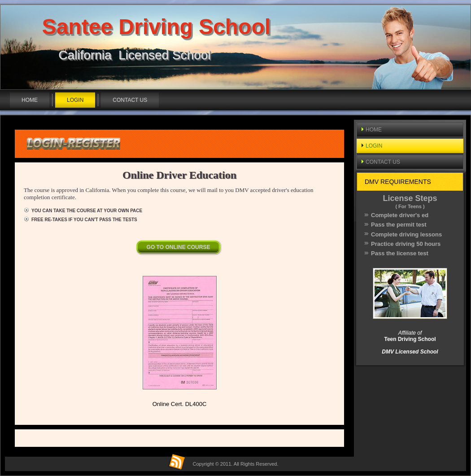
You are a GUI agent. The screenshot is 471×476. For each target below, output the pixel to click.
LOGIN (75, 100)
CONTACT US (130, 100)
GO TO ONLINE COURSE (179, 247)
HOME (30, 100)
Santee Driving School (156, 27)
